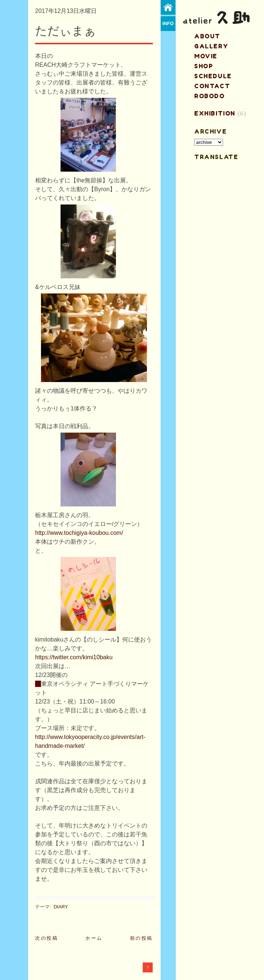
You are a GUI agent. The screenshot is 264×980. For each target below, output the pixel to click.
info (168, 23)
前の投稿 (141, 938)
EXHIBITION (215, 113)
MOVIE (206, 56)
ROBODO (210, 96)
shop (204, 66)
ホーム (94, 938)
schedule (213, 76)
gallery (211, 46)
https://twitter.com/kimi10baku (74, 657)
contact (212, 86)
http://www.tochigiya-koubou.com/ (79, 533)
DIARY (61, 907)
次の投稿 (47, 938)
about (207, 36)
